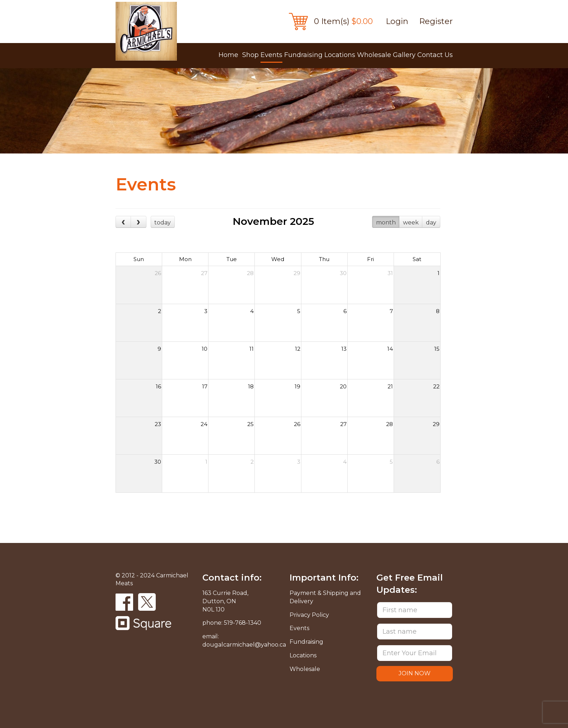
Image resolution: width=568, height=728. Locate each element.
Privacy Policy (309, 615)
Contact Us (435, 55)
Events (271, 55)
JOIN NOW (415, 673)
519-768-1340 (243, 623)
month (386, 223)
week (411, 223)
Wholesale (374, 55)
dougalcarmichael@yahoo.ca (244, 645)
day (431, 223)
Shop (250, 55)
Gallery (404, 55)
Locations (340, 55)
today (163, 223)
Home (228, 55)
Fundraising (303, 55)
